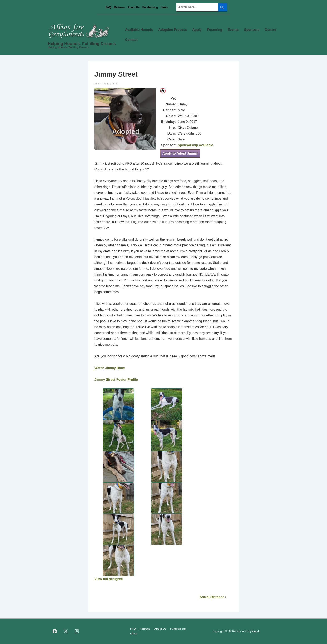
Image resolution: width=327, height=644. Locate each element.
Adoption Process (173, 30)
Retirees (119, 7)
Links (164, 7)
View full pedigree (109, 579)
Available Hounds (139, 30)
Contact (131, 40)
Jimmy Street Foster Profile (116, 380)
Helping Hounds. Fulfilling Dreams (82, 44)
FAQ (108, 7)
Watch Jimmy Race (110, 368)
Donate (270, 30)
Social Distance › (213, 597)
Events (233, 30)
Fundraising (150, 7)
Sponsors (252, 30)
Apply (197, 30)
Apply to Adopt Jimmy (180, 153)
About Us (133, 7)
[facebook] (55, 631)
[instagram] (77, 631)
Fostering (215, 30)
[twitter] (66, 631)
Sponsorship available (195, 145)
